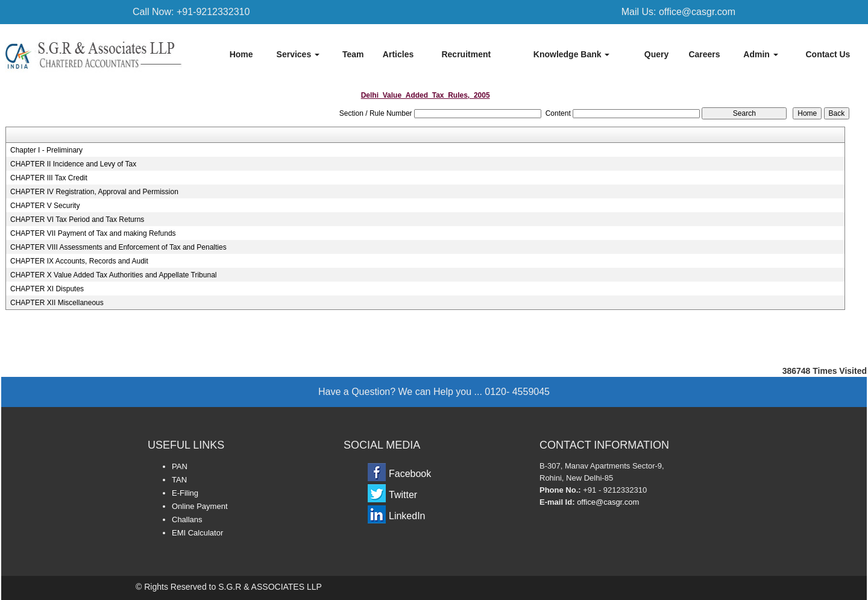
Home (241, 54)
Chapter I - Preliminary (46, 150)
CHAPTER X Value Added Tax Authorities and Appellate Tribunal (113, 275)
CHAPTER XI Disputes (47, 289)
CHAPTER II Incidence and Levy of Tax (73, 164)
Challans (187, 519)
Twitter (403, 495)
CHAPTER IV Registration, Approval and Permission (94, 192)
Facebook (410, 474)
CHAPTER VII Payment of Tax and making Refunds (93, 233)
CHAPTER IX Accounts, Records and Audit (79, 261)
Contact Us (828, 54)
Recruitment (466, 54)
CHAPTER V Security (45, 206)
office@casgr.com (608, 502)
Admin (760, 54)
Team (353, 54)
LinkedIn (407, 516)
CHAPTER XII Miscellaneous (57, 303)
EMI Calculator (197, 533)
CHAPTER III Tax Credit (49, 178)
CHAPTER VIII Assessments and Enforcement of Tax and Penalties (118, 247)
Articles (398, 54)
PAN (180, 466)
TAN (179, 480)
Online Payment (200, 506)
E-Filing (185, 493)
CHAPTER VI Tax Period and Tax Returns (77, 219)
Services (298, 54)
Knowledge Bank (572, 54)
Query (656, 54)
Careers (704, 54)
